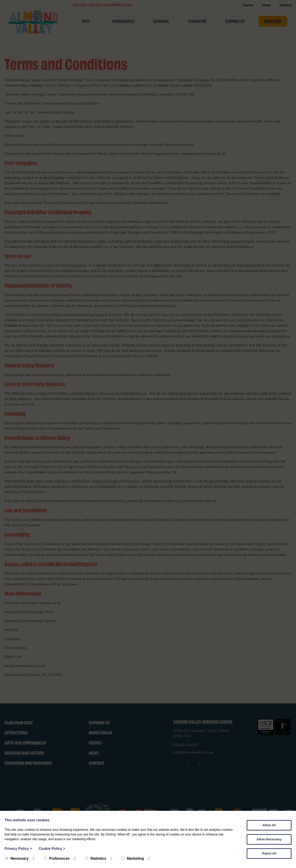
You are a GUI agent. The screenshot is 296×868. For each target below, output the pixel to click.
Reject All (269, 853)
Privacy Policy (18, 849)
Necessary (17, 858)
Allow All (269, 825)
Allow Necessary (269, 839)
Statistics (96, 858)
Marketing (133, 858)
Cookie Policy (52, 849)
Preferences (57, 858)
